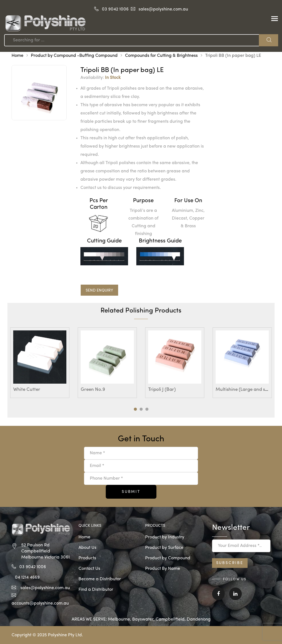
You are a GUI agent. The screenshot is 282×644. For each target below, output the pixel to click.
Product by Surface (164, 548)
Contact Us (89, 569)
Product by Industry (165, 537)
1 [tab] (135, 409)
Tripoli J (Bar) (162, 390)
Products (87, 558)
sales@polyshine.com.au (163, 9)
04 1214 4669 (27, 578)
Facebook (218, 594)
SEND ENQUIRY (99, 290)
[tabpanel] (40, 363)
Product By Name (163, 569)
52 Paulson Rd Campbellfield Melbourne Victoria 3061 (45, 551)
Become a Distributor (100, 579)
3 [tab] (147, 409)
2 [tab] (141, 409)
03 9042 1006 (115, 9)
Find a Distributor (96, 590)
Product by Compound (168, 558)
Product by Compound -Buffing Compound (74, 56)
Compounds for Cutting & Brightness (161, 56)
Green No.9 (93, 390)
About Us (87, 548)
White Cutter (27, 390)
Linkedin (235, 594)
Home (17, 56)
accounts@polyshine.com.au (40, 603)
